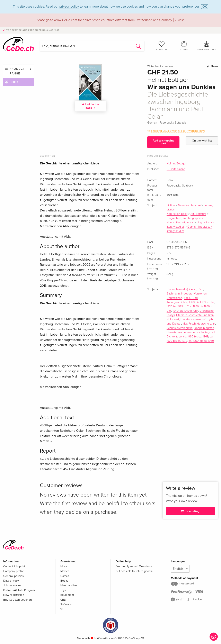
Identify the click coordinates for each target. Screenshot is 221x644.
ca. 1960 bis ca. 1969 (196, 337)
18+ (62, 609)
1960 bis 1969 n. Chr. (202, 302)
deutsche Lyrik (206, 324)
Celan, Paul (196, 289)
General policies (14, 576)
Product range (17, 71)
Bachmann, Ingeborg (180, 294)
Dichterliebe (174, 337)
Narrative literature (189, 205)
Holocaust (173, 319)
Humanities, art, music (180, 223)
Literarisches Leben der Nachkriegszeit (191, 332)
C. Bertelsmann (176, 169)
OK (205, 7)
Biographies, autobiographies (185, 218)
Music (64, 566)
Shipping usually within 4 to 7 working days (178, 131)
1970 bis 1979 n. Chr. (179, 307)
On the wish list (202, 141)
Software (66, 604)
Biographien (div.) (177, 289)
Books (15, 82)
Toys (63, 590)
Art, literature (198, 214)
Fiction (171, 205)
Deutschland (174, 298)
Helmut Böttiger (176, 164)
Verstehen (200, 294)
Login (184, 46)
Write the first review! (160, 66)
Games (65, 576)
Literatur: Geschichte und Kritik (195, 315)
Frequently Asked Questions (134, 566)
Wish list (162, 46)
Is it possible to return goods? (134, 571)
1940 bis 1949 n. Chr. (185, 311)
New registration (14, 595)
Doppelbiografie (204, 328)
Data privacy (11, 581)
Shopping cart (207, 46)
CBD (63, 600)
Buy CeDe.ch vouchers (18, 600)
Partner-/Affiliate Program (19, 590)
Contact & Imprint (14, 566)
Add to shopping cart (163, 142)
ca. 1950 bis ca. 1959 (201, 341)
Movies (65, 571)
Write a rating (190, 511)
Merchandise (69, 585)
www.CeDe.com (66, 20)
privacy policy (69, 7)
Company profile (14, 571)
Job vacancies (12, 585)
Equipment (67, 595)
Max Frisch (189, 324)
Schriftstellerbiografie (180, 328)
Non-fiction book (177, 214)
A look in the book (91, 106)
